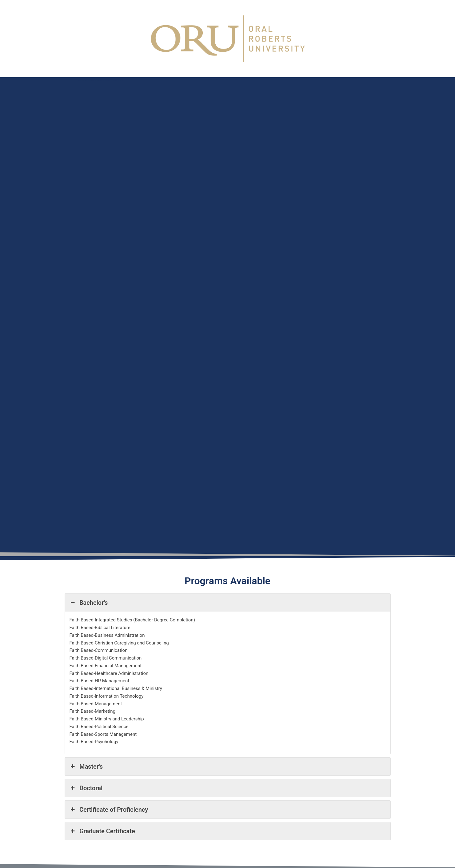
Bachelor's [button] (89, 603)
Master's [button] (86, 767)
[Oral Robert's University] (208, 315)
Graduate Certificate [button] (102, 831)
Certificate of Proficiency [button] (109, 810)
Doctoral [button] (86, 788)
